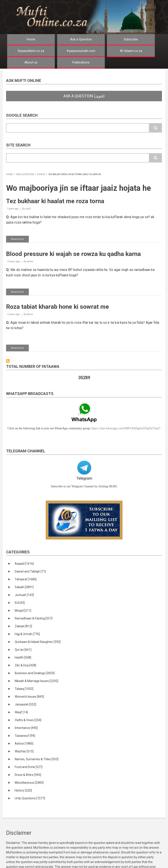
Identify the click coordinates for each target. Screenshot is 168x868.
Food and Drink (29, 767)
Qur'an (23, 650)
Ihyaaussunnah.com (81, 51)
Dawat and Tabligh (30, 571)
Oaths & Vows (28, 720)
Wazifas (24, 751)
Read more (20, 240)
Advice (24, 744)
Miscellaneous (29, 783)
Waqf (21, 712)
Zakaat (23, 626)
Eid (20, 603)
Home (31, 39)
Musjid (23, 611)
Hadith (23, 657)
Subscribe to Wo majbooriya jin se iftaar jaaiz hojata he (8, 361)
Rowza (41, 174)
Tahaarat (26, 579)
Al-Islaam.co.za (131, 51)
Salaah (24, 587)
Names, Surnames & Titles (37, 759)
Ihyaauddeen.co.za (31, 51)
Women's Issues (29, 697)
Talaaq (24, 689)
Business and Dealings (35, 673)
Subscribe (131, 39)
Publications (81, 62)
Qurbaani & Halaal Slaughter (38, 642)
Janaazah (25, 704)
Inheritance (26, 728)
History (23, 790)
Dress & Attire (28, 775)
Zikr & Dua (25, 665)
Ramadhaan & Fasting (34, 618)
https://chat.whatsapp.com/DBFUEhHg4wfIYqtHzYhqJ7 (126, 428)
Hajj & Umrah (27, 634)
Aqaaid (24, 564)
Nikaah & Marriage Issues (36, 681)
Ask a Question (81, 39)
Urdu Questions (25, 174)
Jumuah (24, 595)
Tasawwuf (25, 736)
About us (31, 62)
